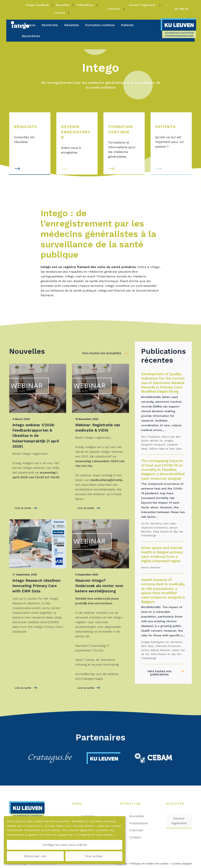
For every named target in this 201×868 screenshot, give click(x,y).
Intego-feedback (37, 5)
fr (182, 9)
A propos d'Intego (91, 818)
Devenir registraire (143, 5)
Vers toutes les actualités (101, 353)
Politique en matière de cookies (149, 864)
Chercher (114, 9)
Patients (127, 25)
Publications (85, 5)
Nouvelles (63, 5)
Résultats (71, 25)
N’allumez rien (65, 854)
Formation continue (100, 25)
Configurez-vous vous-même (26, 854)
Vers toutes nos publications (159, 673)
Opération (132, 804)
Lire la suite (26, 508)
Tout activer (104, 854)
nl (187, 9)
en (176, 9)
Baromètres (31, 36)
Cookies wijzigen (182, 864)
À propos (29, 25)
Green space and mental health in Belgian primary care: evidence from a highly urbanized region (162, 554)
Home (79, 804)
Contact (59, 13)
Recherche (50, 25)
